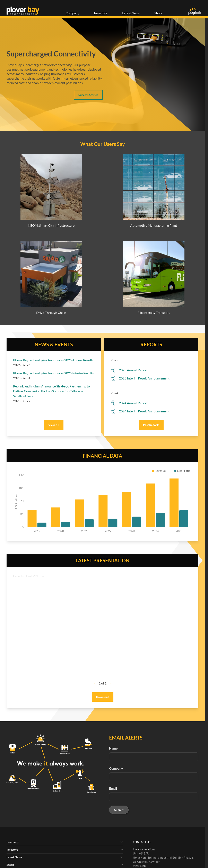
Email (113, 788)
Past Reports (151, 425)
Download (103, 697)
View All (54, 425)
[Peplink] (195, 12)
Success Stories (88, 95)
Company (72, 13)
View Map (139, 866)
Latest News (131, 13)
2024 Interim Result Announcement (144, 411)
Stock (158, 13)
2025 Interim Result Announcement (144, 378)
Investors (101, 13)
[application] (102, 502)
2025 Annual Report (133, 370)
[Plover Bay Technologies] (23, 11)
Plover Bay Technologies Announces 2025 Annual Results (53, 360)
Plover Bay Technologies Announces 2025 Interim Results (53, 373)
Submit (119, 810)
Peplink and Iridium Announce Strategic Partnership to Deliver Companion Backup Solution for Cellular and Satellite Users (51, 391)
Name (113, 748)
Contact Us (142, 842)
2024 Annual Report (133, 403)
